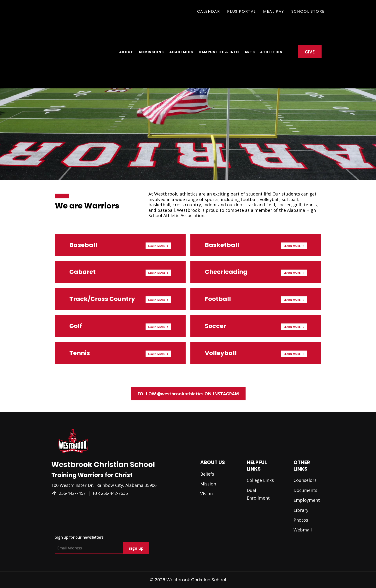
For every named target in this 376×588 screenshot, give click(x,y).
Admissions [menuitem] (151, 36)
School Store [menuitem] (308, 11)
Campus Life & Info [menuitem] (219, 36)
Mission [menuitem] (208, 484)
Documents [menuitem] (305, 490)
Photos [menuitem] (301, 520)
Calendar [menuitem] (209, 11)
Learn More (158, 246)
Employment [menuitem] (307, 500)
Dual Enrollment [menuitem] (258, 494)
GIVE (310, 36)
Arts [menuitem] (250, 36)
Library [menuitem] (301, 510)
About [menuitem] (126, 36)
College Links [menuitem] (260, 480)
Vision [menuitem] (206, 494)
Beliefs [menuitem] (207, 474)
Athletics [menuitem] (271, 36)
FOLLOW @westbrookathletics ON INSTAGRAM (188, 394)
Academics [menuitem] (181, 36)
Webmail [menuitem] (303, 530)
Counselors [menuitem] (305, 480)
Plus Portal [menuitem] (241, 11)
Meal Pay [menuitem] (274, 11)
